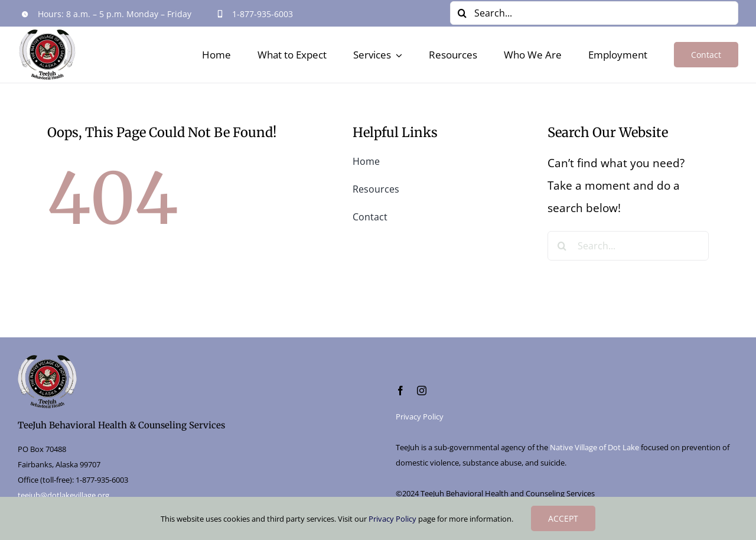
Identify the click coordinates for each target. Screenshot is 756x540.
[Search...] (594, 13)
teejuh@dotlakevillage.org (63, 495)
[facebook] (400, 391)
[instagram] (422, 391)
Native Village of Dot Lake (594, 447)
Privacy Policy (420, 417)
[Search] (462, 13)
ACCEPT (563, 518)
